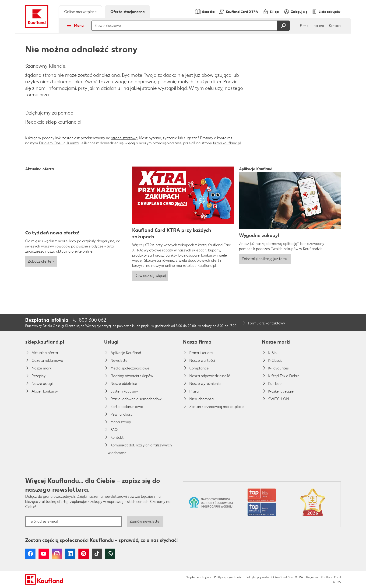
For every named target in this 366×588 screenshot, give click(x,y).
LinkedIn (70, 554)
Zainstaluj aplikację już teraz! (265, 259)
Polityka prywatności (228, 577)
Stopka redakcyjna (198, 577)
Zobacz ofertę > (41, 261)
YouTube (44, 554)
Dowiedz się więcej (150, 276)
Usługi (111, 342)
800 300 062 (92, 320)
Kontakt (335, 26)
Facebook (30, 554)
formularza (37, 95)
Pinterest (84, 554)
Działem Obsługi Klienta (59, 143)
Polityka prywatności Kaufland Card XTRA (274, 577)
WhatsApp (110, 554)
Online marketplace (80, 12)
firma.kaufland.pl (227, 143)
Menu (74, 25)
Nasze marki (276, 342)
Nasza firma (197, 342)
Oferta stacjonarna (128, 12)
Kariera (319, 26)
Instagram (57, 554)
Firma (304, 26)
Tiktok (97, 554)
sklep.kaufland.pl (45, 342)
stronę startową (124, 138)
